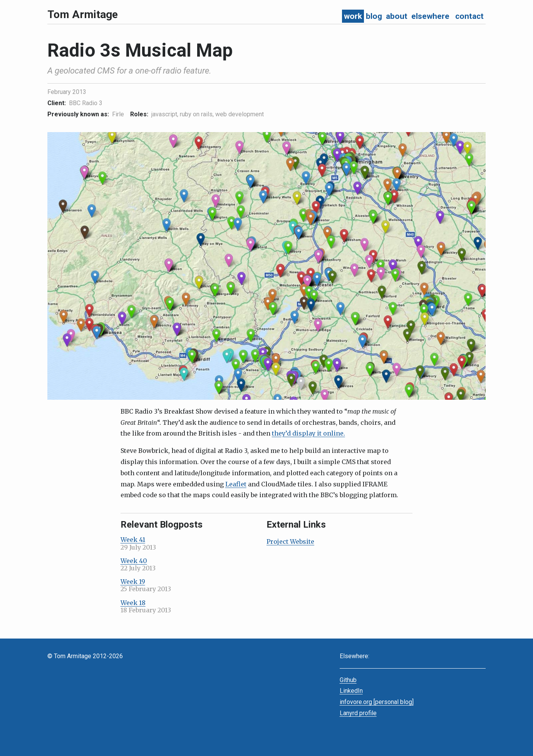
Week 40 (134, 561)
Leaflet (236, 484)
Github (348, 680)
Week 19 (133, 582)
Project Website (290, 541)
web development (240, 114)
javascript (164, 114)
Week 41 (133, 540)
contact (469, 16)
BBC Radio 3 (86, 103)
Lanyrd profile (358, 713)
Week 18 (133, 603)
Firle (118, 114)
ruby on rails (196, 114)
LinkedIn (351, 691)
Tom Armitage (83, 14)
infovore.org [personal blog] (377, 702)
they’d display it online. (308, 433)
